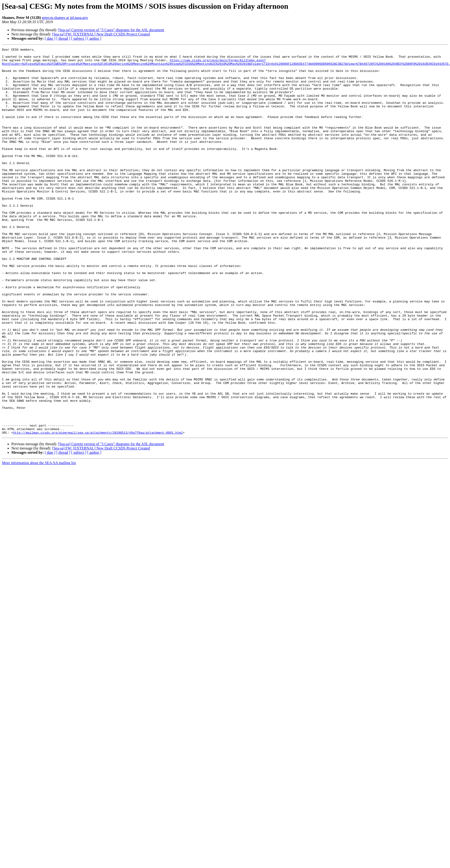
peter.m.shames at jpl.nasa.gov (65, 18)
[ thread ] (63, 38)
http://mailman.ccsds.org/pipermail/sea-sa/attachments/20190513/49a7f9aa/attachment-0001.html (98, 510)
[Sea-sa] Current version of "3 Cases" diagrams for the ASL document (111, 30)
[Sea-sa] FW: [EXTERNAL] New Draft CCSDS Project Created (101, 34)
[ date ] (50, 38)
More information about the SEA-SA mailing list (39, 540)
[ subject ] (79, 38)
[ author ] (94, 38)
